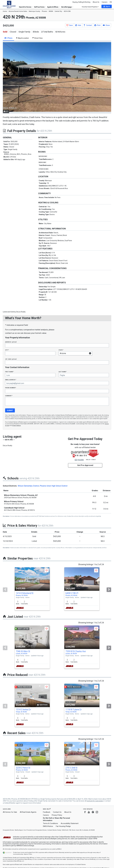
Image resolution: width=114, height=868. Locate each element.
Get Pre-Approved (85, 465)
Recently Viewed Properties (90, 7)
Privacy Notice (16, 425)
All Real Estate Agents (28, 812)
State (61, 350)
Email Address (11, 380)
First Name (9, 372)
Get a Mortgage (67, 7)
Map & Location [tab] (22, 38)
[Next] (109, 590)
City (7, 350)
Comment (9, 396)
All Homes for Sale (10, 812)
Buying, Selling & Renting (81, 2)
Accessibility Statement (70, 823)
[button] (107, 6)
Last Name (63, 372)
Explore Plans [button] (28, 854)
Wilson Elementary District (28, 486)
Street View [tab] (37, 38)
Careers (105, 2)
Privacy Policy (57, 815)
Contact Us (57, 812)
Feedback (47, 812)
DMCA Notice (48, 826)
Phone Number (11, 388)
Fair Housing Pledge (63, 826)
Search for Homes (26, 7)
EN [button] (111, 2)
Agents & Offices (53, 7)
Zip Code (11, 359)
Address (11, 342)
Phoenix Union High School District (54, 486)
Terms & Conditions (50, 823)
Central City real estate (95, 801)
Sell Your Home (40, 7)
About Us (96, 2)
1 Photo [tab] (8, 38)
